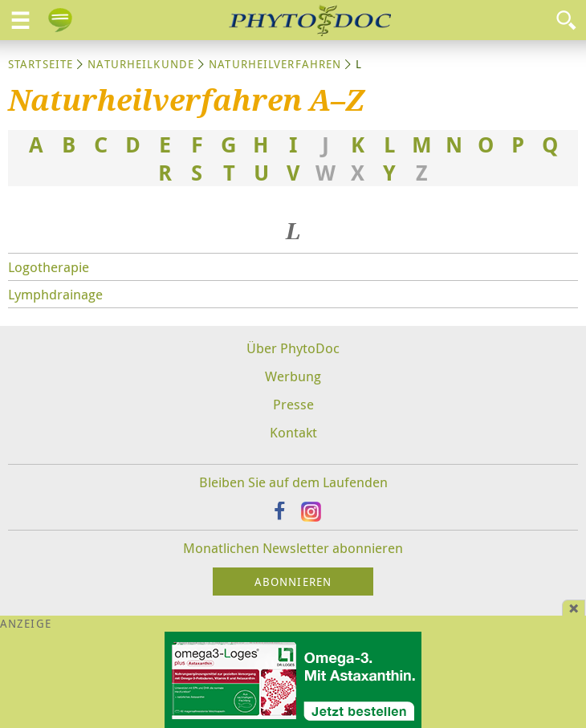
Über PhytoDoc (293, 348)
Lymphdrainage (55, 294)
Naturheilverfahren (275, 64)
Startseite (41, 64)
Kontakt (293, 432)
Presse (293, 404)
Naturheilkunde (141, 64)
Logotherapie (49, 267)
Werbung (293, 376)
